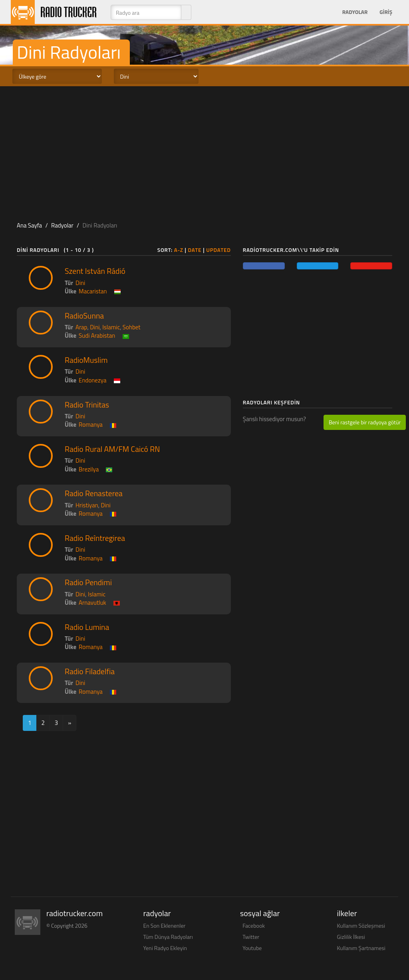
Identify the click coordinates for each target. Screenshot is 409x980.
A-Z (179, 250)
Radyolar (355, 12)
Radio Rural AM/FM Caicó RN (112, 449)
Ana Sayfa (29, 225)
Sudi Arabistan (97, 336)
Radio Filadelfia (90, 671)
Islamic (111, 327)
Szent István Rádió (95, 271)
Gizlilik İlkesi (351, 937)
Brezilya (89, 469)
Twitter (251, 937)
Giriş (386, 12)
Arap (81, 327)
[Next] (69, 723)
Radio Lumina (87, 627)
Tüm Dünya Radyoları (168, 937)
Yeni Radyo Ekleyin (165, 948)
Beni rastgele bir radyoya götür (365, 422)
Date (195, 250)
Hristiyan (87, 505)
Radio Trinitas (87, 405)
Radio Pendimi (88, 582)
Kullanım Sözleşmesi (361, 926)
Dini (80, 283)
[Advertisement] (204, 150)
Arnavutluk (92, 603)
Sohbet (132, 327)
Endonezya (92, 380)
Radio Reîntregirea (95, 538)
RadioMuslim (86, 360)
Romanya (91, 425)
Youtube (252, 948)
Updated (218, 250)
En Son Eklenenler (165, 926)
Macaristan (93, 291)
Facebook (254, 926)
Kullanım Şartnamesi (361, 948)
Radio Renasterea (94, 493)
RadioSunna (84, 316)
